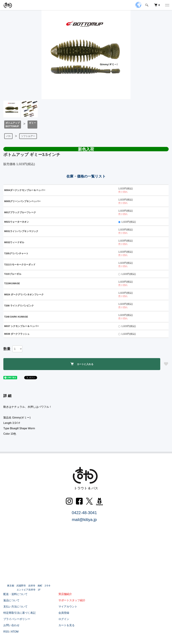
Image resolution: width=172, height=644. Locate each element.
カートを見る (67, 625)
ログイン (64, 619)
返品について (11, 600)
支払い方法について (15, 607)
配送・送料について (15, 594)
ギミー (32, 123)
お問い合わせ (11, 625)
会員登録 (64, 613)
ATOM (15, 632)
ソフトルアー (28, 136)
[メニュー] (167, 5)
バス (8, 136)
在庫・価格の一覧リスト (86, 176)
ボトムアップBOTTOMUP (13, 125)
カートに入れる (82, 364)
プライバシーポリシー (17, 619)
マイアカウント (68, 607)
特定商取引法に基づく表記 (19, 613)
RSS (6, 632)
